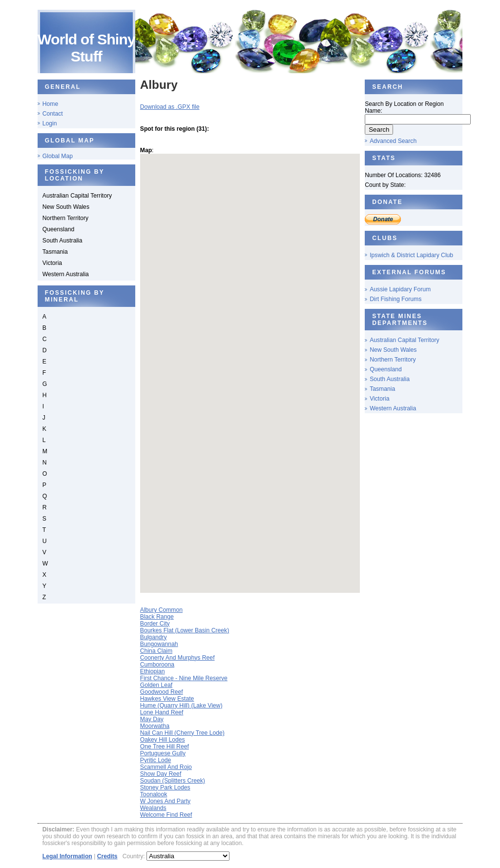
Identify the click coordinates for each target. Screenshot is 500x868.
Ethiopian (153, 671)
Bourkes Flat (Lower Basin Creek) (185, 630)
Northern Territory (393, 360)
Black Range (157, 617)
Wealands (153, 808)
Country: (135, 856)
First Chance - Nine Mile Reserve (184, 678)
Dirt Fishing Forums (396, 299)
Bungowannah (159, 644)
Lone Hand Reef (162, 712)
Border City (155, 624)
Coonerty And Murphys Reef (177, 658)
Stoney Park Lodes (165, 787)
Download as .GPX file (170, 107)
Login (50, 123)
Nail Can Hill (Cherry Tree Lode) (182, 733)
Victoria (379, 399)
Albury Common (161, 610)
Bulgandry (154, 637)
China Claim (156, 651)
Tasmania (382, 389)
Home (50, 104)
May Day (152, 719)
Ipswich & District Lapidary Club (411, 255)
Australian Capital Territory (404, 340)
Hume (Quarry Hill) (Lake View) (181, 706)
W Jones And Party (165, 801)
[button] (259, 377)
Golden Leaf (156, 685)
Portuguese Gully (163, 753)
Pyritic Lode (156, 760)
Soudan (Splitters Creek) (173, 781)
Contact (53, 114)
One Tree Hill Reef (165, 747)
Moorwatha (155, 726)
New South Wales (393, 350)
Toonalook (154, 794)
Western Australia (393, 408)
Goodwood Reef (162, 692)
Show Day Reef (161, 774)
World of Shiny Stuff (86, 48)
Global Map (58, 156)
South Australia (390, 379)
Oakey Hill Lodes (163, 740)
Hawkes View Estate (167, 699)
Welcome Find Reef (166, 815)
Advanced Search (393, 141)
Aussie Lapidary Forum (400, 289)
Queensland (386, 369)
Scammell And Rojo (166, 767)
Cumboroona (157, 665)
